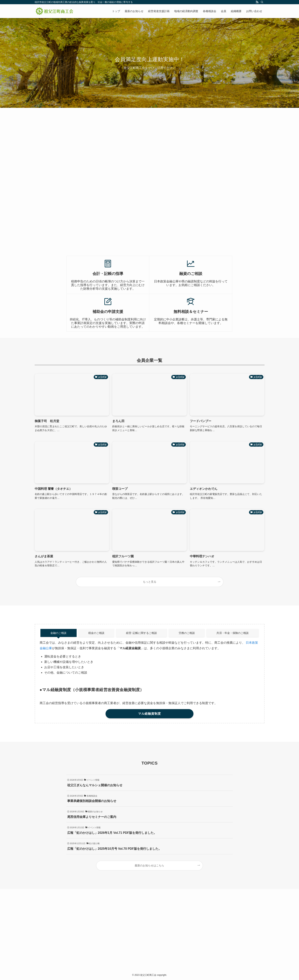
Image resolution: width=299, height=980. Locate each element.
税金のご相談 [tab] (96, 633)
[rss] (257, 2)
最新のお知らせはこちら (149, 865)
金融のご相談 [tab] (58, 633)
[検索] (262, 2)
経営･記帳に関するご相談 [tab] (141, 633)
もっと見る (150, 582)
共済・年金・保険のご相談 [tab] (233, 633)
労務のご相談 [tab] (187, 633)
